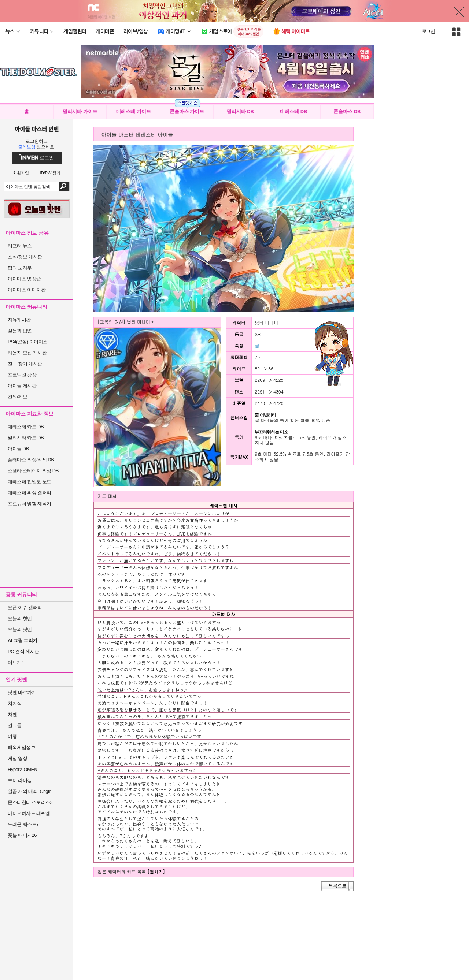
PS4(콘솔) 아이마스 (28, 342)
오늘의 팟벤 (20, 629)
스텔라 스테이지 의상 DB (33, 471)
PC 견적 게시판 (23, 651)
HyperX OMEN (22, 769)
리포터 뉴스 (20, 246)
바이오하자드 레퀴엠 (29, 813)
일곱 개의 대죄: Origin (29, 791)
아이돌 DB (18, 449)
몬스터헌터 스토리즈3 (30, 802)
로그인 (428, 31)
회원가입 (21, 173)
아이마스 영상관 (24, 279)
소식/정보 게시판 (25, 257)
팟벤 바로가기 (22, 692)
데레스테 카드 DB (26, 427)
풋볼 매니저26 (22, 835)
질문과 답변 (20, 331)
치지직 (15, 703)
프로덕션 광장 (22, 375)
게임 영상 (17, 758)
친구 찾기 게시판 (25, 364)
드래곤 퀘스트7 (23, 824)
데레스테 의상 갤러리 (29, 493)
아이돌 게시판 (22, 386)
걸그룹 (15, 725)
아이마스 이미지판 (27, 290)
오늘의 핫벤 (20, 618)
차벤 (12, 714)
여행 (12, 736)
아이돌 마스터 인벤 (36, 129)
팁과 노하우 (20, 268)
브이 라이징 (20, 780)
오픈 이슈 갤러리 (25, 608)
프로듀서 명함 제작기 (29, 504)
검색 (64, 186)
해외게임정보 (21, 747)
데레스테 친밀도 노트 (29, 482)
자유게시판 (19, 320)
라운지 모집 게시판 (27, 353)
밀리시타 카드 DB (26, 438)
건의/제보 (17, 397)
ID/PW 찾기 (50, 173)
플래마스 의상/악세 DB (31, 460)
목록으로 (337, 886)
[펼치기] (156, 871)
